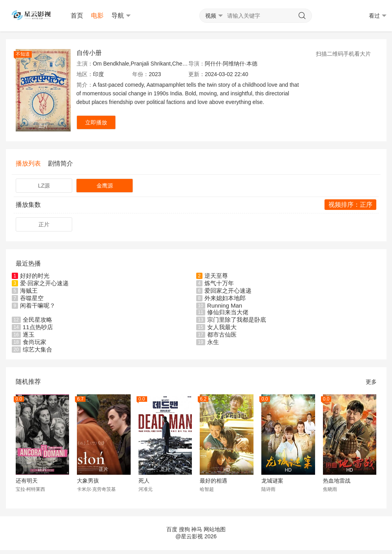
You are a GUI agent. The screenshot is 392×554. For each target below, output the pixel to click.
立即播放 (96, 122)
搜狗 (184, 529)
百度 (172, 529)
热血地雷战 (337, 481)
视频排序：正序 (350, 205)
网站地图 (215, 529)
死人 (144, 481)
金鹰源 (105, 186)
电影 (97, 15)
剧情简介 (60, 163)
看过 (378, 16)
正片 (44, 224)
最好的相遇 (213, 481)
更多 (371, 382)
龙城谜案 (272, 481)
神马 (197, 529)
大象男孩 (88, 481)
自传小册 (89, 53)
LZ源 (44, 186)
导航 (121, 16)
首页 (77, 15)
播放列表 (28, 163)
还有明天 (27, 481)
